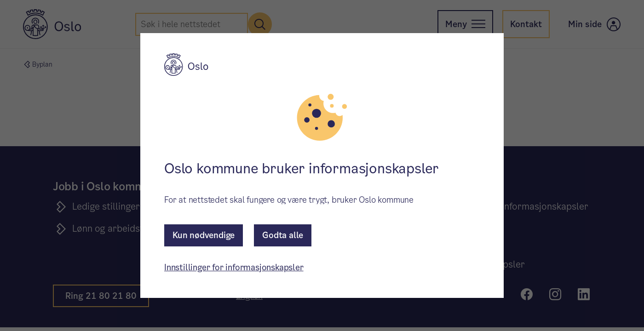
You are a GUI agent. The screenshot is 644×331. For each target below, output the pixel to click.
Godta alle (283, 235)
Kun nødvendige (204, 235)
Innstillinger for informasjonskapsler (234, 267)
